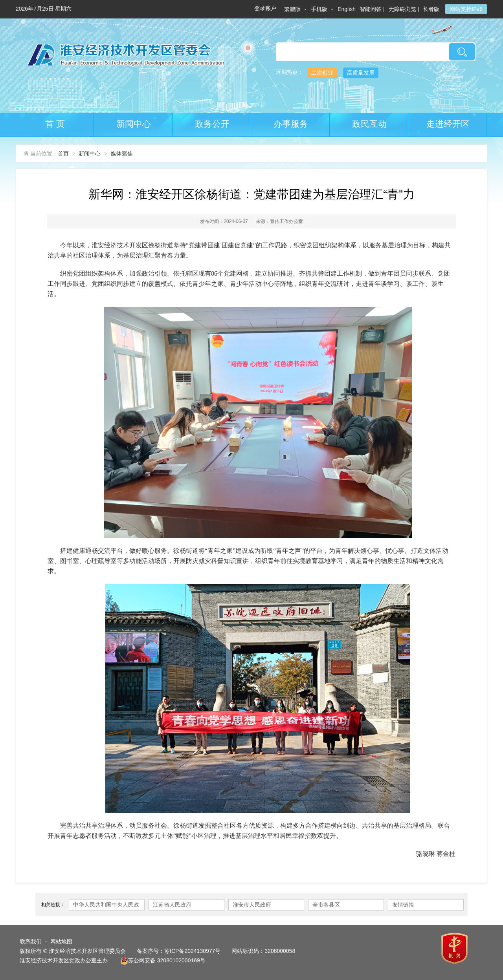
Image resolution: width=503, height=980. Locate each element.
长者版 (432, 9)
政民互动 (369, 124)
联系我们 (31, 942)
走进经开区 (448, 124)
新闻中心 (134, 124)
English (347, 9)
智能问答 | (372, 9)
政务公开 (212, 124)
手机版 (319, 9)
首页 (63, 154)
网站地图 (61, 942)
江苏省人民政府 (172, 905)
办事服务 (291, 124)
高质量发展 (361, 73)
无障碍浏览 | (404, 9)
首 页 (55, 124)
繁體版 (292, 9)
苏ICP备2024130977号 (192, 951)
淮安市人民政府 (252, 905)
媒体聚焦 (122, 154)
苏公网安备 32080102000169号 (163, 960)
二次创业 (322, 73)
